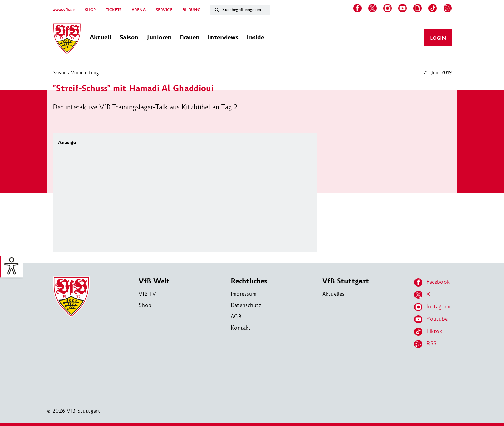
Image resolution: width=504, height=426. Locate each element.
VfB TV (147, 294)
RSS (425, 344)
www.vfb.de (64, 10)
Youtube (431, 319)
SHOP (90, 10)
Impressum (243, 294)
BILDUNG (191, 10)
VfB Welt (154, 281)
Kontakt (241, 328)
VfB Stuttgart (346, 281)
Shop (145, 305)
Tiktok (428, 332)
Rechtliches (249, 281)
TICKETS (114, 10)
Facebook (432, 282)
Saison (60, 72)
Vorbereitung (85, 72)
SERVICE (164, 10)
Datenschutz (246, 305)
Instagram (432, 307)
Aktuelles (333, 294)
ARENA (139, 10)
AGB (236, 316)
